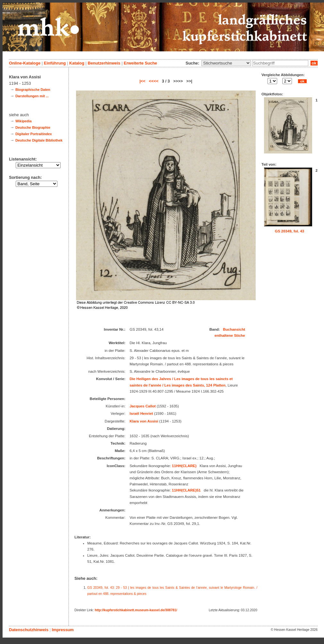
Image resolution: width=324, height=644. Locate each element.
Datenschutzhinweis (29, 630)
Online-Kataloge (25, 63)
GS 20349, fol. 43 (290, 231)
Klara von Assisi (144, 421)
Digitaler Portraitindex (34, 134)
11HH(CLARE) (184, 466)
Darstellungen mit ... (32, 96)
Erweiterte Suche (141, 63)
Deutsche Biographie (33, 127)
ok (314, 63)
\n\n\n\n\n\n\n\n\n (226, 63)
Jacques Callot (143, 406)
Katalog (77, 63)
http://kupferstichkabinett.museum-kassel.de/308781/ (136, 610)
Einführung (55, 63)
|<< (143, 81)
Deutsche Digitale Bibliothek (39, 140)
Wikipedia (24, 121)
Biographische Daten (33, 90)
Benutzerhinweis (104, 63)
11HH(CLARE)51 (186, 490)
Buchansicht (234, 329)
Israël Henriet (141, 413)
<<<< (154, 81)
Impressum (63, 630)
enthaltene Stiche (230, 335)
